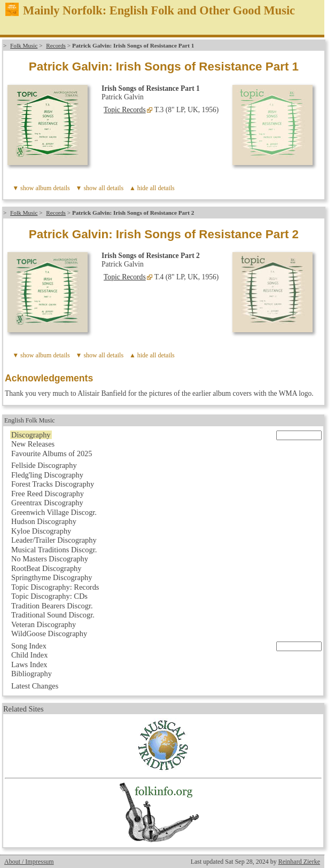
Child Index (29, 655)
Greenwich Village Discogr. (54, 512)
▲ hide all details (152, 188)
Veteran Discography (44, 624)
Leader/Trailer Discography (54, 540)
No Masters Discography (50, 559)
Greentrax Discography (47, 503)
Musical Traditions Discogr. (54, 550)
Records (56, 45)
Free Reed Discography (48, 494)
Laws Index (29, 664)
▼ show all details (100, 188)
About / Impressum (29, 862)
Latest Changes (35, 686)
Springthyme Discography (52, 577)
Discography (31, 435)
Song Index (29, 646)
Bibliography (32, 674)
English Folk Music (30, 420)
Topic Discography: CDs (49, 596)
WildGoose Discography (49, 634)
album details (52, 188)
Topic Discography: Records (55, 587)
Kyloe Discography (41, 531)
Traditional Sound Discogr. (53, 615)
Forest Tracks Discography (53, 484)
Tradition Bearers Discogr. (52, 606)
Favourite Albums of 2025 (52, 453)
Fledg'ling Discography (47, 475)
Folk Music (24, 45)
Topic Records (125, 110)
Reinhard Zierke (299, 862)
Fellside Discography (44, 465)
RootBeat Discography (46, 568)
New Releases (33, 444)
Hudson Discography (44, 521)
